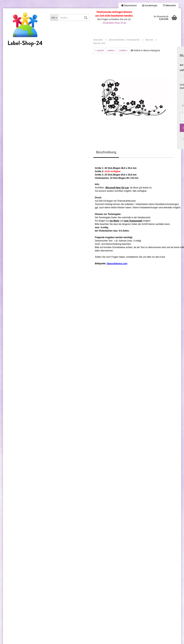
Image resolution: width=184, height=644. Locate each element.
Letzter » (123, 50)
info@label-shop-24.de (114, 23)
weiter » (111, 50)
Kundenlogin (150, 6)
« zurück (100, 50)
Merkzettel (169, 6)
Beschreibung (106, 152)
